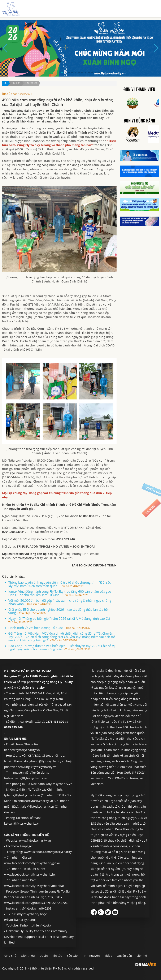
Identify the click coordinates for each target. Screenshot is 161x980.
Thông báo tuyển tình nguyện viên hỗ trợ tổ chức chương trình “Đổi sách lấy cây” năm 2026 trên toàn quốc (60, 584)
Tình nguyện (91, 956)
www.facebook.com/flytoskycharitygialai (32, 863)
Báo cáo (72, 956)
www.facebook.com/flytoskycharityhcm (31, 874)
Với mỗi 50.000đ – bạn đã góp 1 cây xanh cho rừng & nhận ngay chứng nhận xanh (60, 602)
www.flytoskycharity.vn (35, 840)
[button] (62, 73)
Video (108, 956)
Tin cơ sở (31, 83)
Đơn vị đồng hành (139, 121)
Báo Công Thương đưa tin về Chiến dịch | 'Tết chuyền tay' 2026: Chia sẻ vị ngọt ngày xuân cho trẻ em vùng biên (62, 647)
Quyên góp (124, 956)
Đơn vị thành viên (139, 90)
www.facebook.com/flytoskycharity (48, 852)
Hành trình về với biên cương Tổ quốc (49, 628)
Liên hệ (142, 956)
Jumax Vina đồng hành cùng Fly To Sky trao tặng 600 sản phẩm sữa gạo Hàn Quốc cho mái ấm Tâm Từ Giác (60, 593)
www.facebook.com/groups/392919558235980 (36, 903)
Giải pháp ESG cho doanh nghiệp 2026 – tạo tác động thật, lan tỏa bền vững (59, 611)
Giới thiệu (28, 956)
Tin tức (16, 83)
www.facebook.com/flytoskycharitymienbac (34, 886)
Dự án (44, 956)
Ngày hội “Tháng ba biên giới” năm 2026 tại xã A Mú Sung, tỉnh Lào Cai (60, 620)
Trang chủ (9, 956)
